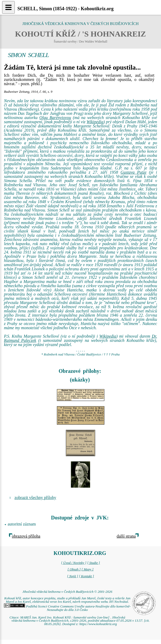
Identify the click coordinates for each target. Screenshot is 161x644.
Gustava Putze (133, 172)
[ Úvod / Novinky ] (74, 563)
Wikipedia (95, 122)
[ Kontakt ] (87, 576)
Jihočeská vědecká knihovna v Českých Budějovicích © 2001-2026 (67, 592)
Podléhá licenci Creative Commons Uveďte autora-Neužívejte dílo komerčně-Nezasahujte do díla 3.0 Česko (67, 608)
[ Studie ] (94, 563)
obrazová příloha (26, 536)
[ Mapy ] (87, 569)
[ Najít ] (72, 576)
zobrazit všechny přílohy (35, 498)
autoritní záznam (22, 524)
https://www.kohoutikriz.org (98, 624)
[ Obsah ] (74, 569)
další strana (126, 536)
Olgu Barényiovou (55, 118)
